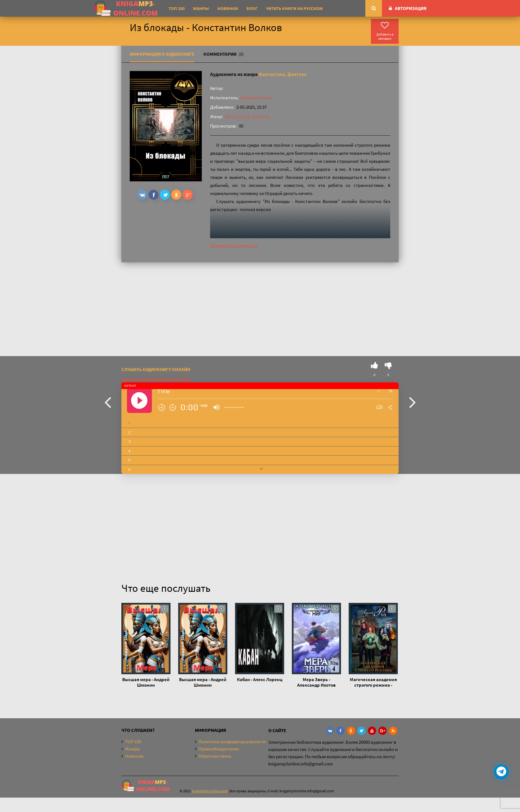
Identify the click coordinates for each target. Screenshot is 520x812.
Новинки (228, 8)
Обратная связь (215, 756)
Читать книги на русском (294, 8)
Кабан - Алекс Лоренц (260, 679)
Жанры (201, 8)
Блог (252, 8)
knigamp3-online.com (210, 791)
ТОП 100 (177, 8)
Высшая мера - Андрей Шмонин (146, 682)
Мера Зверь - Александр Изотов (316, 682)
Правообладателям (219, 749)
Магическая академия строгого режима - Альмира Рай (373, 682)
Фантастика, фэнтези (282, 74)
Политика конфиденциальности (232, 742)
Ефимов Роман (256, 98)
